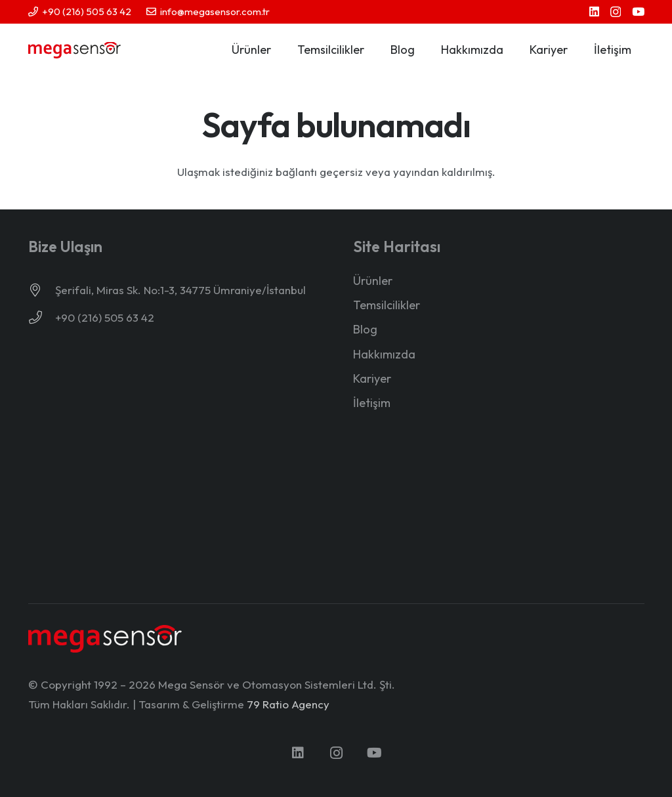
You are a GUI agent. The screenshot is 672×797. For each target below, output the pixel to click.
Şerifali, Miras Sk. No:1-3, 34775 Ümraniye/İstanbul (180, 290)
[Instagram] (616, 12)
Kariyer (372, 378)
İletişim (372, 403)
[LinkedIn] (594, 11)
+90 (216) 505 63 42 (105, 317)
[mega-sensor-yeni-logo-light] (105, 638)
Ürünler (373, 281)
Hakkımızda (384, 354)
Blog (365, 329)
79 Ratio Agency (288, 704)
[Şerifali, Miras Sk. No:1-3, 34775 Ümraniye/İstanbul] (42, 290)
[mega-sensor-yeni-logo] (75, 50)
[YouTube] (638, 11)
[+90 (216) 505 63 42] (42, 318)
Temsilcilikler (387, 305)
